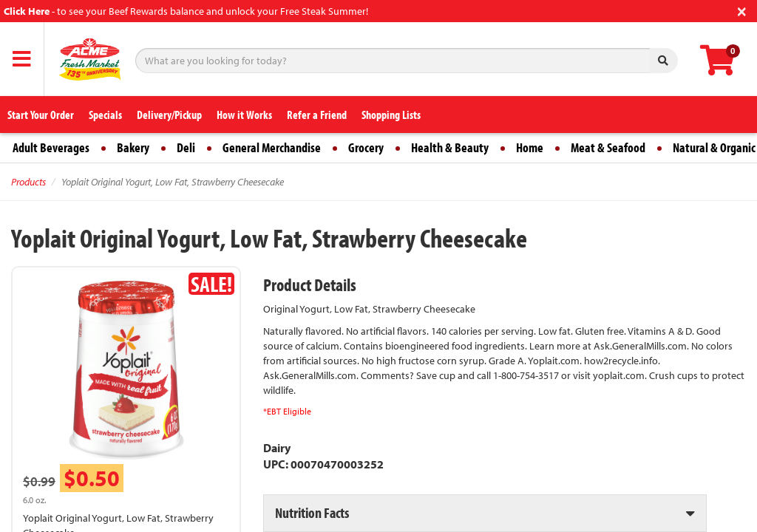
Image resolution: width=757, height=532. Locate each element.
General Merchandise (272, 147)
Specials (105, 115)
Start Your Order (41, 115)
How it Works (244, 115)
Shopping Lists (391, 115)
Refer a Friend (317, 115)
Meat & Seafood (608, 147)
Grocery (366, 147)
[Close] (742, 10)
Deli (186, 147)
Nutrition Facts (312, 512)
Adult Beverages (51, 147)
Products (28, 182)
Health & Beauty (450, 147)
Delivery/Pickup (169, 115)
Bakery (133, 147)
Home (530, 147)
